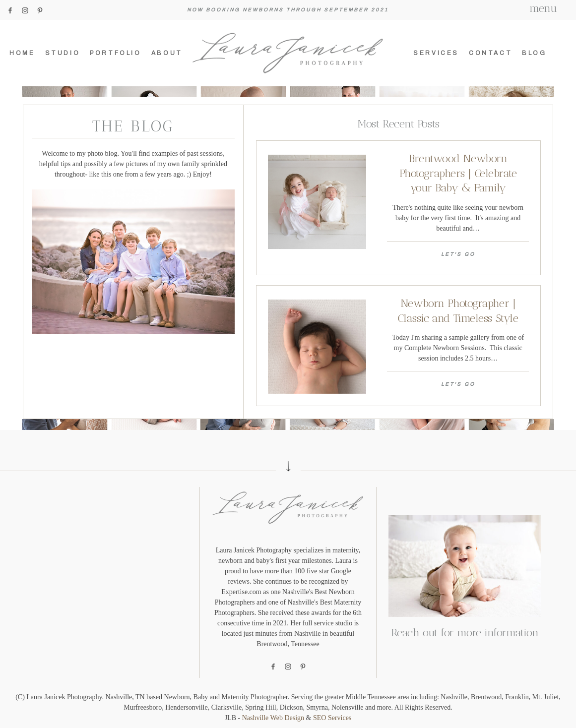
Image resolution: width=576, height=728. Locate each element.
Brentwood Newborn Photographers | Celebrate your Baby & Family (458, 173)
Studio (63, 53)
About (167, 53)
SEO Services (332, 718)
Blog (534, 53)
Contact (490, 53)
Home (22, 53)
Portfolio (115, 53)
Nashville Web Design (273, 718)
